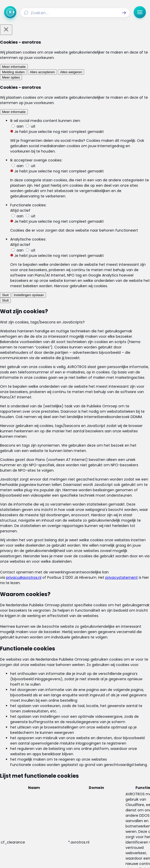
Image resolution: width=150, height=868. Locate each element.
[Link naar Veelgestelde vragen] (111, 800)
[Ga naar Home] (10, 12)
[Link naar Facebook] (48, 834)
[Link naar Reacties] (111, 792)
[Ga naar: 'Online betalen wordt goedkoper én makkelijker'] (75, 380)
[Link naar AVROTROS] (66, 857)
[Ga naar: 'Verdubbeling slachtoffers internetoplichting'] (75, 409)
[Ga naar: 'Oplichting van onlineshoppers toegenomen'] (75, 352)
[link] (19, 501)
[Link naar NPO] (84, 857)
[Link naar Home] (39, 784)
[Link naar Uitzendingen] (39, 792)
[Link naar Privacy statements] (111, 812)
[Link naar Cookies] (75, 820)
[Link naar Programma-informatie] (39, 800)
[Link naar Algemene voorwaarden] (39, 812)
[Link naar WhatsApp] (102, 834)
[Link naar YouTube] (88, 834)
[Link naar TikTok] (75, 834)
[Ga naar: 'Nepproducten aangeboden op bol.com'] (75, 465)
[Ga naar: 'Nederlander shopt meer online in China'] (75, 437)
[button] (124, 13)
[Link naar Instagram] (62, 834)
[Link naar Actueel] (111, 784)
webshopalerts (75, 250)
